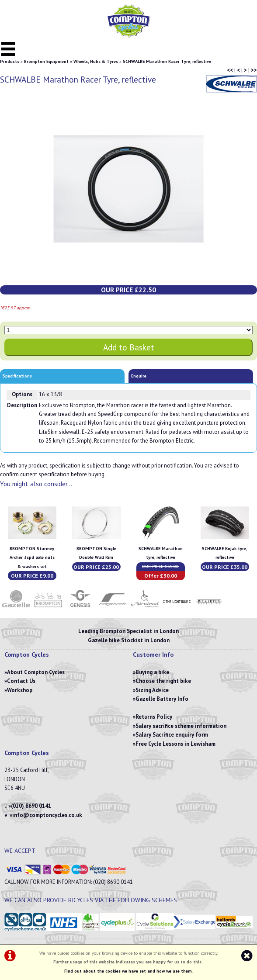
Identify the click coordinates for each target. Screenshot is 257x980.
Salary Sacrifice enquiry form (172, 735)
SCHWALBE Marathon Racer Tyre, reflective (167, 61)
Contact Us (21, 681)
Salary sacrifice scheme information (181, 726)
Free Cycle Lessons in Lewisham (175, 744)
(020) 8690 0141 (31, 806)
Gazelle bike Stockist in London (129, 640)
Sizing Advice (152, 690)
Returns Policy (154, 717)
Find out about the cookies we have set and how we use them (128, 971)
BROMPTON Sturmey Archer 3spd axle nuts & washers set (32, 558)
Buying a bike (152, 672)
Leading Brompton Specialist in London (128, 631)
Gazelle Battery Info (162, 699)
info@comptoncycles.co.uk (47, 815)
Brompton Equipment (46, 61)
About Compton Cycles (36, 672)
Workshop (20, 690)
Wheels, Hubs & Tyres (96, 61)
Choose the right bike (163, 681)
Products (10, 61)
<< (230, 70)
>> (254, 70)
